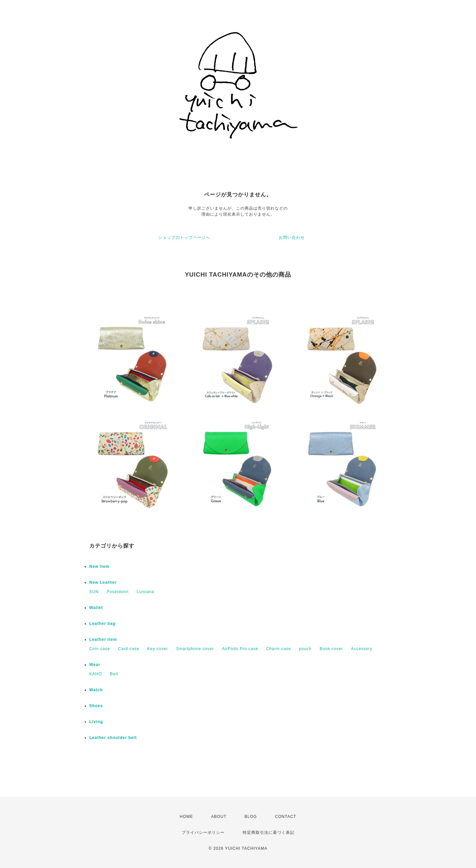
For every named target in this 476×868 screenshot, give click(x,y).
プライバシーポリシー (203, 833)
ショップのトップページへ (184, 237)
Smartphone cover (195, 649)
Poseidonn (118, 592)
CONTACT (285, 817)
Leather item (103, 639)
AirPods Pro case (240, 649)
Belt (114, 674)
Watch (96, 690)
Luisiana (146, 592)
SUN (94, 592)
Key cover (158, 649)
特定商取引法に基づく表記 (269, 833)
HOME (187, 817)
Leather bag (102, 624)
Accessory (361, 649)
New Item (99, 567)
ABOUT (219, 817)
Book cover (331, 649)
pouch (305, 649)
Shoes (96, 706)
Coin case (100, 649)
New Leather (103, 582)
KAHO (96, 674)
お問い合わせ (292, 237)
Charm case (279, 649)
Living (96, 722)
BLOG (251, 817)
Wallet (96, 608)
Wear (95, 665)
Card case (129, 649)
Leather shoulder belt (113, 738)
